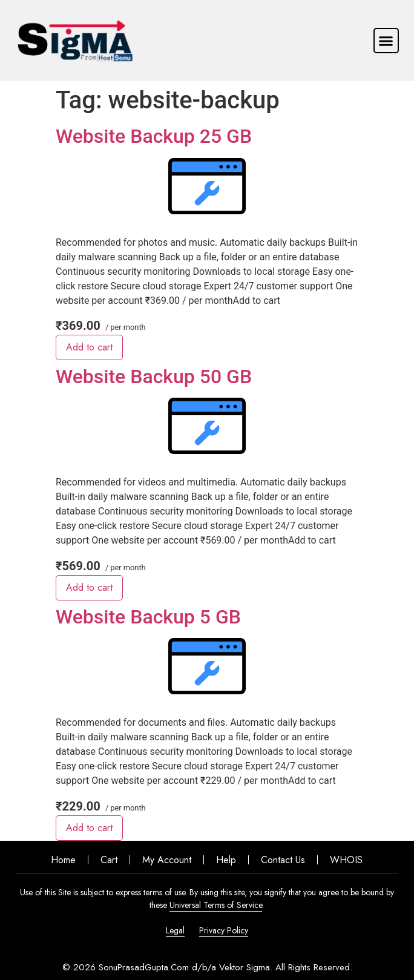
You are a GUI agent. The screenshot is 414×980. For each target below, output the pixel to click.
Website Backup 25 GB (154, 136)
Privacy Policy (224, 930)
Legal (175, 930)
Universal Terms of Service (216, 905)
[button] (386, 41)
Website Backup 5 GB (148, 617)
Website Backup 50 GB (154, 377)
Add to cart (89, 347)
